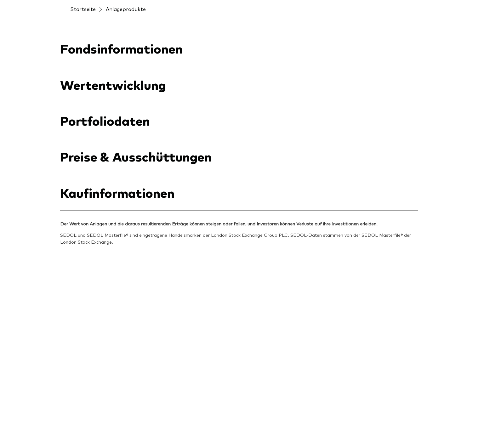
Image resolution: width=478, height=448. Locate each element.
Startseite (83, 9)
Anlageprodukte (126, 9)
